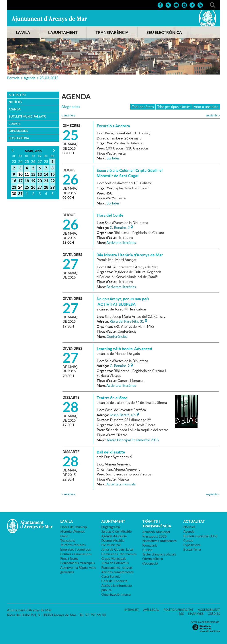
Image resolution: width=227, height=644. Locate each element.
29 (53, 187)
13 (40, 174)
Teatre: (112, 398)
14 (46, 174)
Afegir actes (71, 107)
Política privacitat (179, 610)
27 (40, 187)
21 (46, 181)
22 (53, 181)
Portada (13, 78)
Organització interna (116, 594)
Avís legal (151, 610)
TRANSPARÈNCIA (112, 32)
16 (14, 181)
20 (40, 181)
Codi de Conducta (114, 581)
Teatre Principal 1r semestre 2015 (133, 440)
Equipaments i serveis (117, 567)
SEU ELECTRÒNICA (164, 32)
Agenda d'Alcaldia (114, 536)
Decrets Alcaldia (113, 540)
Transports (68, 540)
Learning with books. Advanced (124, 349)
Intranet (132, 610)
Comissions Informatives (119, 554)
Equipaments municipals (77, 563)
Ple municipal (111, 545)
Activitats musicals (121, 484)
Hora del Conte (110, 215)
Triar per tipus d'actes (174, 107)
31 (20, 194)
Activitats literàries (121, 243)
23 (14, 187)
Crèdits (214, 614)
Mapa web (196, 614)
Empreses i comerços (75, 549)
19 (33, 181)
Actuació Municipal (156, 532)
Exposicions (18, 131)
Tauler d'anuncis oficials (159, 554)
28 (46, 187)
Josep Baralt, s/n (123, 414)
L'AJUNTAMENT (63, 32)
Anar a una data (206, 107)
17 (20, 181)
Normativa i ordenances (159, 541)
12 (33, 174)
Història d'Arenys (72, 531)
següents (213, 115)
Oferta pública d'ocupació (153, 561)
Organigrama (111, 527)
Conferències (117, 336)
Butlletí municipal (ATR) (27, 116)
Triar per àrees (143, 107)
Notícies (15, 102)
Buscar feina (19, 138)
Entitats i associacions (76, 554)
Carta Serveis (111, 576)
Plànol (65, 536)
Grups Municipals (114, 558)
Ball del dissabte (111, 452)
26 (33, 187)
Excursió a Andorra (113, 126)
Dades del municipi (74, 527)
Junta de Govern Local (117, 549)
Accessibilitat (209, 610)
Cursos (14, 124)
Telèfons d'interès (73, 545)
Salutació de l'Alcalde (116, 531)
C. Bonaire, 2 (120, 227)
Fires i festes (69, 558)
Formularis (150, 545)
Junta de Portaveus (115, 563)
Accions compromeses (117, 572)
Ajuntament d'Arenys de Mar (49, 19)
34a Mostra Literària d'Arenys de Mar (130, 255)
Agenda (30, 78)
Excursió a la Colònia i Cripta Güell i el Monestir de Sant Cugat (130, 173)
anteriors (68, 115)
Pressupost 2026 (155, 536)
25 (27, 187)
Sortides (113, 158)
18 (27, 181)
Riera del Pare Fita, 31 (127, 321)
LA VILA (23, 32)
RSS (181, 614)
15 (53, 174)
